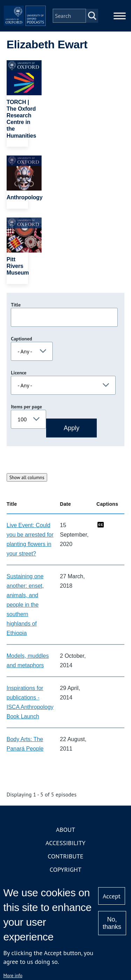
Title (16, 305)
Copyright (65, 869)
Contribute (65, 856)
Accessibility (65, 843)
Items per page (26, 407)
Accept (112, 896)
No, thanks (112, 923)
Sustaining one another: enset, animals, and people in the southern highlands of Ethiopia (25, 605)
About (65, 830)
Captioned (21, 339)
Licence (19, 373)
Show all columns (27, 477)
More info (13, 975)
